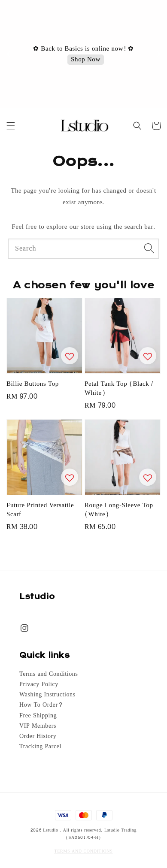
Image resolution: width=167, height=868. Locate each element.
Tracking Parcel (40, 747)
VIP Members (38, 726)
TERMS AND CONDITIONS (83, 851)
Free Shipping (38, 716)
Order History (38, 736)
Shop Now (86, 60)
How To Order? (41, 705)
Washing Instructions (47, 695)
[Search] (149, 248)
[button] (11, 126)
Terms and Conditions (49, 674)
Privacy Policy (39, 684)
